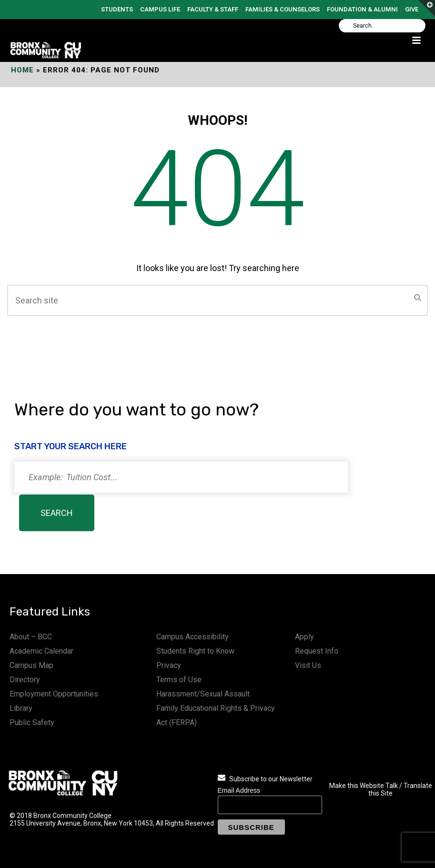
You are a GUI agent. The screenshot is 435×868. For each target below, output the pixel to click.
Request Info (317, 651)
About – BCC (31, 637)
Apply (304, 637)
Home (22, 70)
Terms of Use (179, 680)
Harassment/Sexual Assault (203, 694)
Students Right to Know (195, 651)
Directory (25, 680)
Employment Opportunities (54, 694)
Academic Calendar (41, 651)
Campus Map (31, 665)
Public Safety (32, 722)
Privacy (169, 665)
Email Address (239, 790)
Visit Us (308, 665)
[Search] (382, 26)
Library (21, 708)
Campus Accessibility (192, 637)
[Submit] (418, 298)
